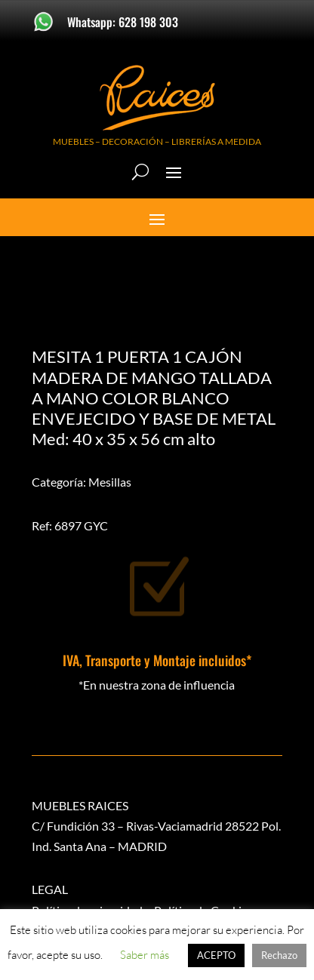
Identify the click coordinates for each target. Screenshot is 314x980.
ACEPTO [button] (216, 955)
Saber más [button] (145, 955)
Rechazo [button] (279, 955)
